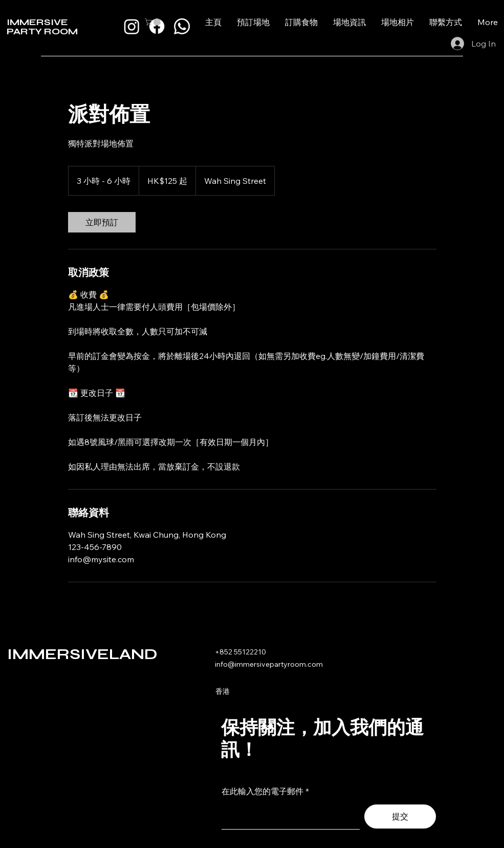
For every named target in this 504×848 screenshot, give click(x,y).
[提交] (400, 817)
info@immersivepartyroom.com (269, 664)
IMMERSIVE (37, 22)
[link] (102, 222)
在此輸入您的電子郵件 (262, 791)
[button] (154, 22)
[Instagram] (132, 26)
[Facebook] (157, 26)
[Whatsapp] (182, 26)
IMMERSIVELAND (82, 654)
